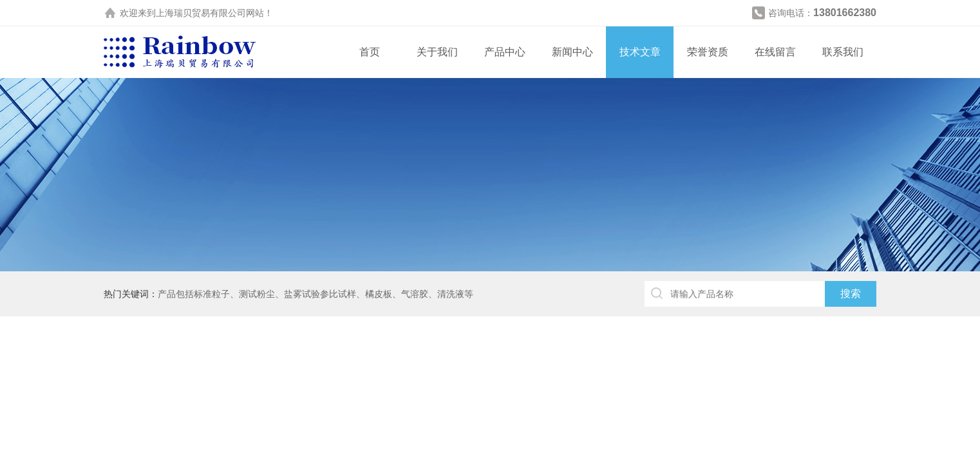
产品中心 (505, 52)
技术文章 (640, 52)
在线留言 (775, 52)
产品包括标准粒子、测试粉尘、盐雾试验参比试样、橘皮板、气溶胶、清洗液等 (316, 294)
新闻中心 (572, 52)
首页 (370, 52)
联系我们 (843, 52)
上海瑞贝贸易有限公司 (201, 13)
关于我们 (437, 52)
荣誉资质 (708, 52)
